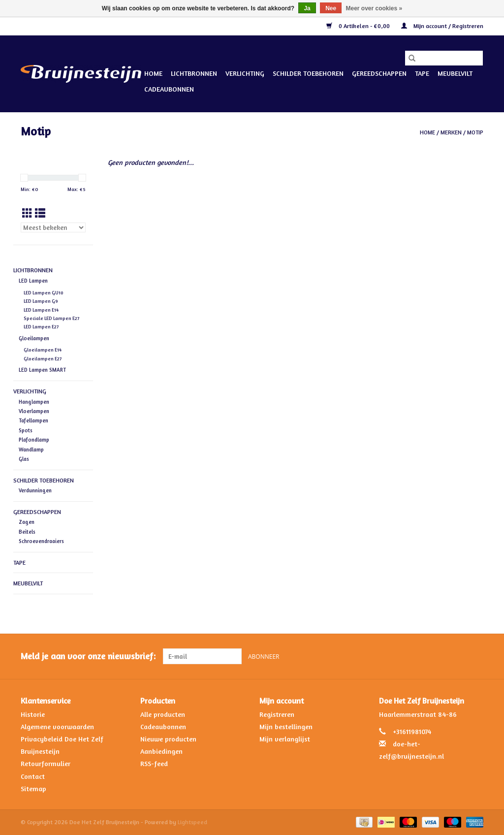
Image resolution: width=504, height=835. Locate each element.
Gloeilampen (34, 338)
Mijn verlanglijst (285, 739)
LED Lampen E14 (41, 310)
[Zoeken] (444, 58)
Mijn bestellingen (286, 726)
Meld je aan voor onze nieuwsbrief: (88, 656)
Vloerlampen (34, 411)
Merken (451, 132)
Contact (33, 776)
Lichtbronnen (194, 73)
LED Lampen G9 (41, 301)
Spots (26, 430)
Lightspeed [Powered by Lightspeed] (192, 822)
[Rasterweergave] (27, 213)
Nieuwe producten (168, 739)
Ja (307, 8)
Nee (331, 8)
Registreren (277, 714)
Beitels (27, 532)
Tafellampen (33, 420)
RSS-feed (154, 763)
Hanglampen (34, 402)
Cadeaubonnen (169, 89)
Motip (475, 132)
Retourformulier (46, 763)
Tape (422, 73)
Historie (33, 714)
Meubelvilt (455, 73)
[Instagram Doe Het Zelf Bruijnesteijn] (475, 656)
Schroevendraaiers (41, 541)
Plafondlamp (34, 440)
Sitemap (33, 788)
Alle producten (163, 714)
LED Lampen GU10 (44, 293)
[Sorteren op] (53, 227)
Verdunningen (35, 490)
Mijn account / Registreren (442, 26)
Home (153, 73)
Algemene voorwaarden (57, 726)
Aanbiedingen (161, 751)
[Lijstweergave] (40, 213)
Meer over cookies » (374, 8)
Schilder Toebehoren (308, 73)
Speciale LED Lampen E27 (51, 318)
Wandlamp (31, 450)
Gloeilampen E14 (43, 350)
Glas (24, 459)
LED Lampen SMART (42, 370)
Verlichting (245, 73)
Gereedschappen (379, 73)
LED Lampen (33, 281)
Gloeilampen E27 (43, 359)
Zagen (27, 522)
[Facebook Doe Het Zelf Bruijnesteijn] (458, 656)
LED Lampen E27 (41, 327)
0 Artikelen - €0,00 (359, 26)
